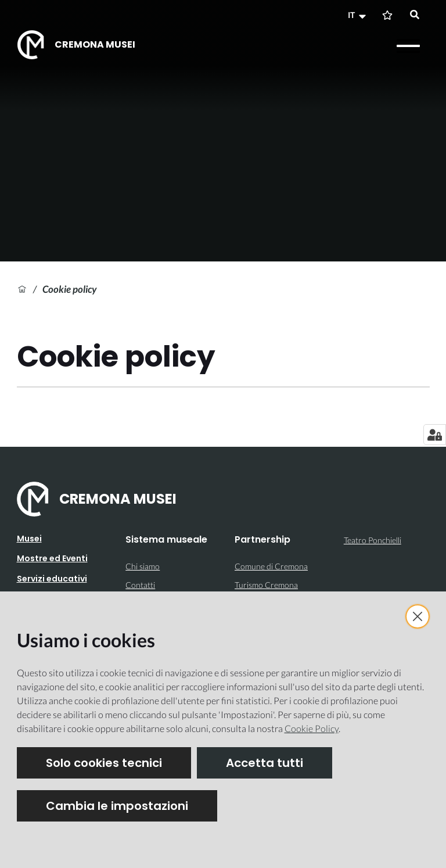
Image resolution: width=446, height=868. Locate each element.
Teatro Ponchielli (373, 540)
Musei (29, 539)
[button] (358, 15)
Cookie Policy (312, 728)
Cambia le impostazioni (117, 806)
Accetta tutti (265, 763)
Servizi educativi (52, 579)
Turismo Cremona (266, 585)
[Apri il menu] (408, 46)
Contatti (140, 585)
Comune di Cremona (271, 566)
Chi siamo (143, 566)
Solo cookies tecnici (104, 763)
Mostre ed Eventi (52, 558)
